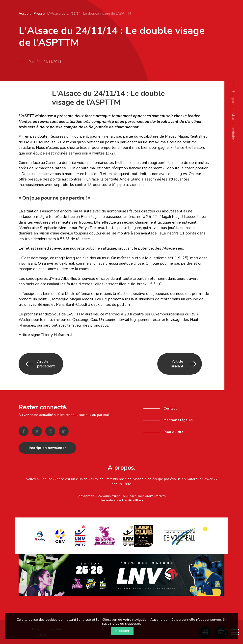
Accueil (25, 13)
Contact (170, 407)
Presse (39, 13)
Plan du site (173, 431)
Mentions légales (178, 419)
